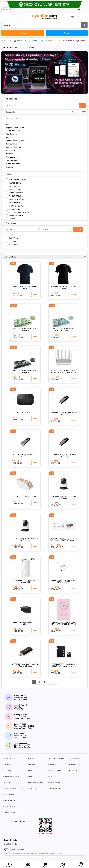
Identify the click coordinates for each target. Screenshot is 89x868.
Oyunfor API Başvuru (11, 777)
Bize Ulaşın (7, 783)
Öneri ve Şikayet (54, 783)
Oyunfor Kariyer (75, 759)
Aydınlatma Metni (10, 813)
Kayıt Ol (31, 759)
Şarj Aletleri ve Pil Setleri (15, 128)
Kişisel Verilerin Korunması (13, 789)
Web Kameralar (12, 134)
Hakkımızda (8, 759)
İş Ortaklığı (7, 771)
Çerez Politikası (9, 801)
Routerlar (9, 154)
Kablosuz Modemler (13, 147)
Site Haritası (33, 789)
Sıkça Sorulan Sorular (56, 759)
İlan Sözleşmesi (9, 795)
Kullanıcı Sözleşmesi (36, 783)
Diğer (8, 124)
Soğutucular (10, 157)
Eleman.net (73, 765)
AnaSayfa (14, 47)
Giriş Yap (31, 765)
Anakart (9, 137)
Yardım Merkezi (54, 789)
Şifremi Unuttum (34, 777)
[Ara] (84, 25)
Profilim (31, 771)
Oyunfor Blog (53, 765)
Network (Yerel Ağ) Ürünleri (16, 141)
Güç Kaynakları (11, 144)
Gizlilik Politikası (9, 807)
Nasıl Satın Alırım (55, 771)
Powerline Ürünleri (13, 160)
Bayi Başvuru (8, 765)
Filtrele (78, 229)
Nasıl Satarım (53, 777)
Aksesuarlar (10, 150)
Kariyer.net (73, 771)
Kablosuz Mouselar (13, 131)
